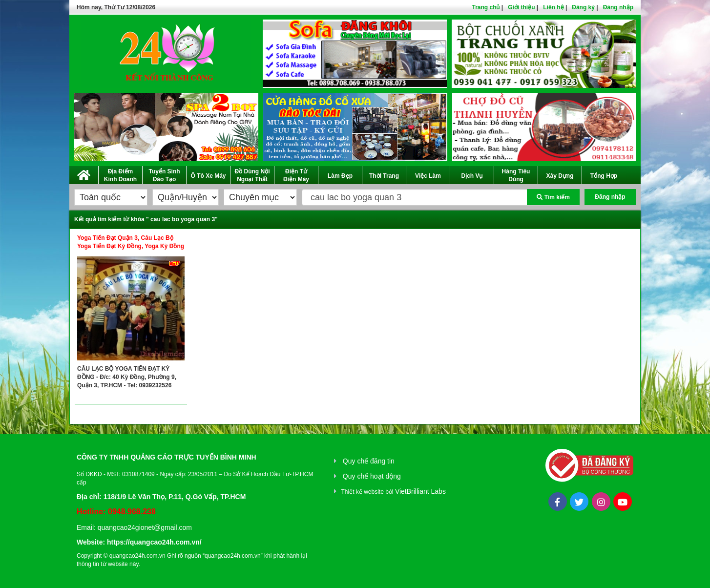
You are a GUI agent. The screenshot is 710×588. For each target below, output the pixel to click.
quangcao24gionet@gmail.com (145, 527)
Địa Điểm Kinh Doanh (120, 175)
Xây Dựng (560, 176)
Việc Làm (428, 176)
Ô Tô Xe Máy (208, 176)
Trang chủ (486, 7)
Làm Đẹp (340, 176)
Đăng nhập (618, 7)
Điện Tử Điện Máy (296, 175)
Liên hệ (553, 7)
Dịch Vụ (472, 176)
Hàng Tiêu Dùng (516, 175)
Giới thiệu (521, 7)
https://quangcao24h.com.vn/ (154, 542)
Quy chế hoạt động (372, 476)
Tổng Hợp (604, 176)
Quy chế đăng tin (369, 461)
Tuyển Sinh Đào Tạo (164, 175)
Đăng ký (583, 7)
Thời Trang (384, 176)
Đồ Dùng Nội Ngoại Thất (252, 175)
